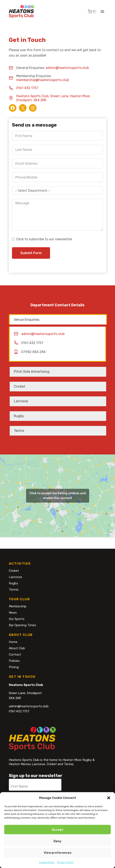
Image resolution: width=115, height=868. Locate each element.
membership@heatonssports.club (43, 80)
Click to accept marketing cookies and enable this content (58, 496)
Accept (58, 831)
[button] (109, 799)
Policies (14, 661)
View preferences (58, 854)
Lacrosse (15, 577)
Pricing (14, 667)
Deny (57, 842)
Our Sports (17, 619)
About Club (17, 648)
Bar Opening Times (22, 625)
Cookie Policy (47, 864)
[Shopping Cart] (92, 12)
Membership (18, 606)
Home (13, 642)
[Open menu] (102, 11)
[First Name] (35, 785)
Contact (15, 655)
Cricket (14, 571)
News (13, 613)
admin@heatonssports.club (67, 68)
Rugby (13, 583)
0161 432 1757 (27, 88)
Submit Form (31, 253)
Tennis (14, 590)
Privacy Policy (65, 864)
